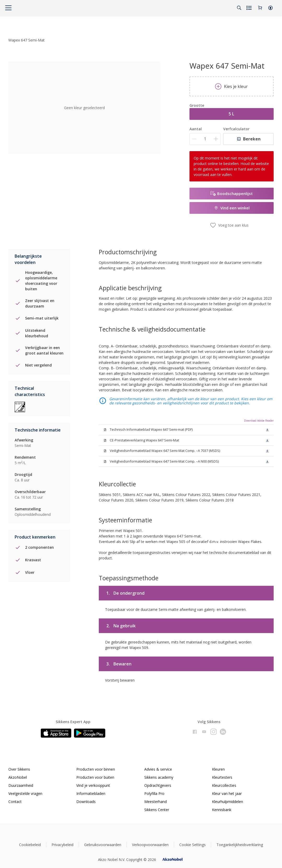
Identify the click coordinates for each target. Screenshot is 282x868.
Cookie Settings (192, 845)
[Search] (239, 8)
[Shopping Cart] (260, 8)
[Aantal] (205, 139)
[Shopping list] (250, 8)
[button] (271, 8)
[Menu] (8, 8)
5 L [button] (231, 114)
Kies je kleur (231, 86)
